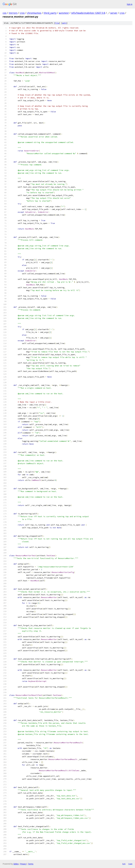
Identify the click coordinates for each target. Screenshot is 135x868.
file (57, 23)
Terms (31, 864)
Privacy (23, 864)
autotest (64, 13)
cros (22, 13)
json (130, 864)
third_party (50, 13)
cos (5, 13)
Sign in (130, 4)
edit (64, 23)
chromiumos (34, 13)
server (114, 13)
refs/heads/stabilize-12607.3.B (88, 13)
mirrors (13, 13)
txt (124, 864)
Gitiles (16, 864)
